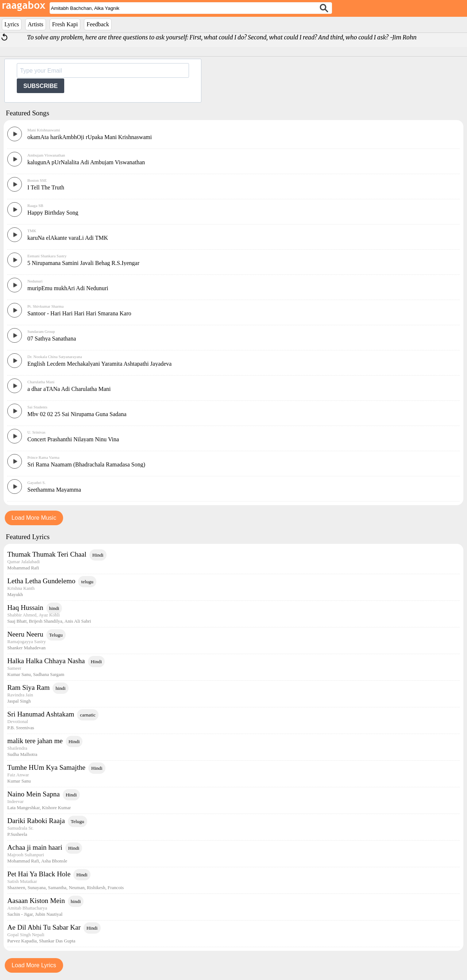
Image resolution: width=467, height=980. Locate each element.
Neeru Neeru (25, 634)
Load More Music (34, 518)
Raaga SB (35, 205)
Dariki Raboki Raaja (36, 821)
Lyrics (12, 24)
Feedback (98, 24)
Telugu (56, 635)
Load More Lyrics (34, 965)
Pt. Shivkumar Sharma (45, 306)
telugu (87, 582)
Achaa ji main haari (35, 847)
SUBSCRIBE (40, 86)
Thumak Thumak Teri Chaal (47, 554)
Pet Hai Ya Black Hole (39, 874)
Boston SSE (37, 180)
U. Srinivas (36, 432)
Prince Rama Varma (43, 457)
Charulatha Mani (41, 382)
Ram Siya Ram (28, 687)
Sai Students (37, 407)
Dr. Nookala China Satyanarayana (55, 357)
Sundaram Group (41, 331)
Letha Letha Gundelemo (41, 581)
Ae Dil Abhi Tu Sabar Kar (44, 927)
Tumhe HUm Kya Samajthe (46, 767)
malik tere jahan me (35, 741)
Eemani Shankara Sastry (47, 256)
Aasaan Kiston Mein (36, 901)
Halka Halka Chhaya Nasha (46, 661)
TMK (32, 231)
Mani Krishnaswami (44, 130)
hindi (54, 608)
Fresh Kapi (65, 24)
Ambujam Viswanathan (46, 155)
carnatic (88, 715)
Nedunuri (35, 281)
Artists (36, 24)
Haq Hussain (25, 608)
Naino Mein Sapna (34, 794)
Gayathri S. (36, 483)
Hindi (98, 555)
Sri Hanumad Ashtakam (41, 714)
